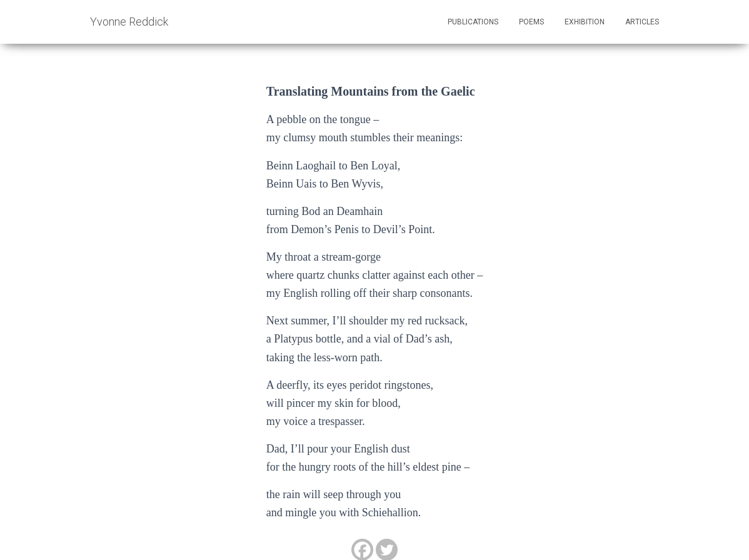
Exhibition (585, 22)
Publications (473, 22)
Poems (531, 22)
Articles (642, 22)
